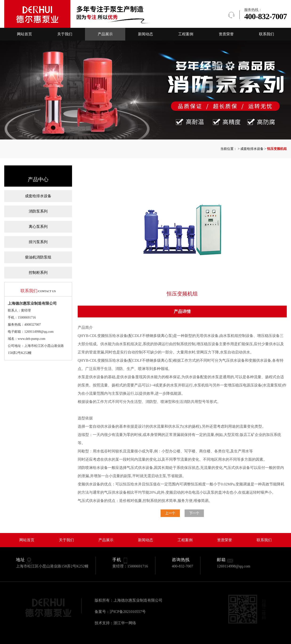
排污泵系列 (38, 242)
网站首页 (24, 34)
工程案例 (186, 34)
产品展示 (105, 34)
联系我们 (267, 34)
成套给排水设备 (38, 196)
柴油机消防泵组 (38, 257)
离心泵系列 (38, 227)
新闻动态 (145, 34)
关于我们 (65, 34)
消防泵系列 (38, 211)
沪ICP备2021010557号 (128, 612)
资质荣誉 (226, 34)
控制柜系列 (38, 273)
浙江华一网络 (125, 623)
